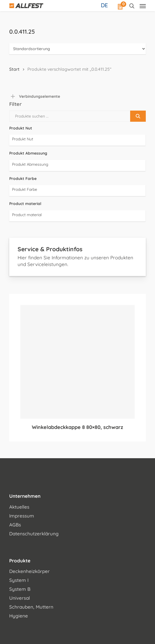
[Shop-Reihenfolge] (77, 49)
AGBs (15, 525)
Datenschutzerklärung (34, 534)
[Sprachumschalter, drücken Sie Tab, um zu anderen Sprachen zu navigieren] (105, 5)
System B (20, 589)
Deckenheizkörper (29, 571)
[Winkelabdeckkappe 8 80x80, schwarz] (77, 362)
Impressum (22, 516)
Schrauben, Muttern (31, 607)
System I (19, 580)
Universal (20, 598)
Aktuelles (19, 507)
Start (14, 69)
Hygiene (19, 616)
